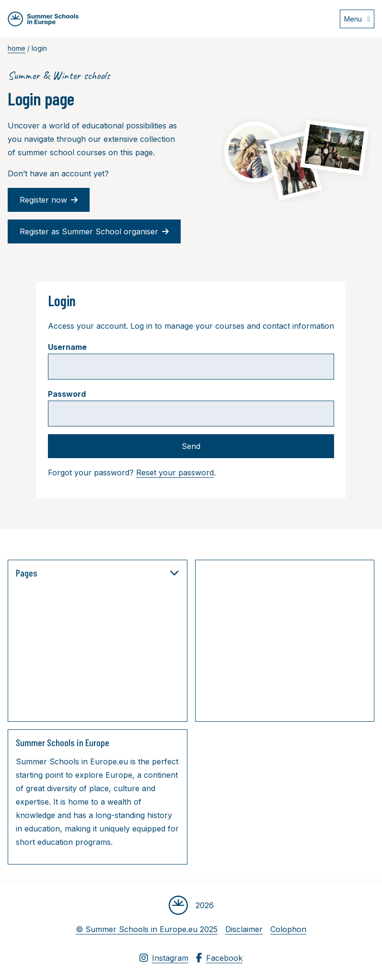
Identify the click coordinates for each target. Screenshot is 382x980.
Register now (49, 200)
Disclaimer (244, 929)
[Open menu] (357, 19)
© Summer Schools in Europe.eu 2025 (147, 929)
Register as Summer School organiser (94, 231)
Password (67, 394)
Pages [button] (98, 573)
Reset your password (175, 473)
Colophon (288, 929)
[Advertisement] (293, 643)
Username (67, 347)
